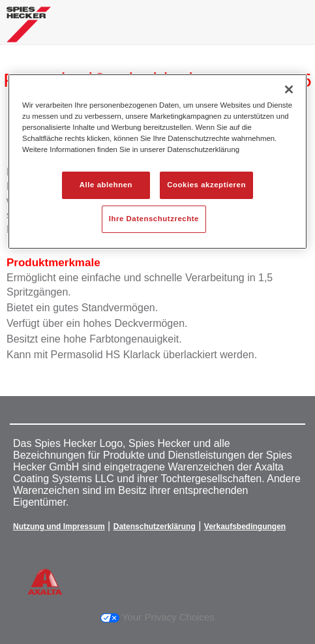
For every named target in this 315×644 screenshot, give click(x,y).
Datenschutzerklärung (155, 527)
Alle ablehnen (106, 185)
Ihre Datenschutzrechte (154, 219)
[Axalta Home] (29, 30)
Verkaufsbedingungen (245, 527)
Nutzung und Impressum (59, 527)
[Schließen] (289, 89)
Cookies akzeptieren (206, 185)
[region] (157, 161)
